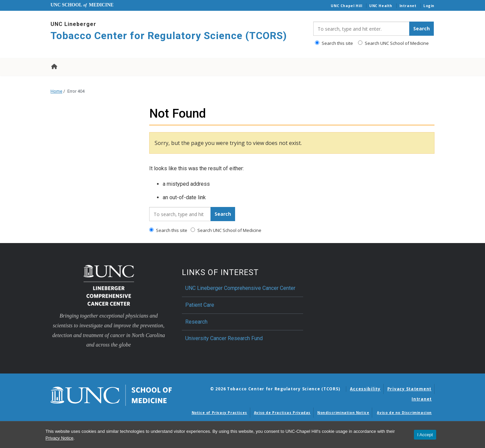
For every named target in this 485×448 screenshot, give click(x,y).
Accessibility (365, 389)
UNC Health (381, 6)
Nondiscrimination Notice (343, 413)
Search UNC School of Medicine (393, 43)
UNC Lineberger (73, 24)
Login (429, 6)
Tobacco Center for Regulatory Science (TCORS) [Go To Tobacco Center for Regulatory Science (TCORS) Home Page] (169, 36)
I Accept (425, 435)
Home (54, 66)
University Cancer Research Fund (224, 338)
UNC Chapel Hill (346, 6)
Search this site (334, 43)
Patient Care (200, 305)
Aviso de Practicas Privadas (282, 413)
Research (196, 322)
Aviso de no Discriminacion (404, 413)
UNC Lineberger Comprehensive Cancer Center (240, 288)
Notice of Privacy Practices (219, 413)
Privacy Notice (59, 438)
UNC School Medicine (82, 5)
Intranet (408, 6)
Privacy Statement (409, 389)
